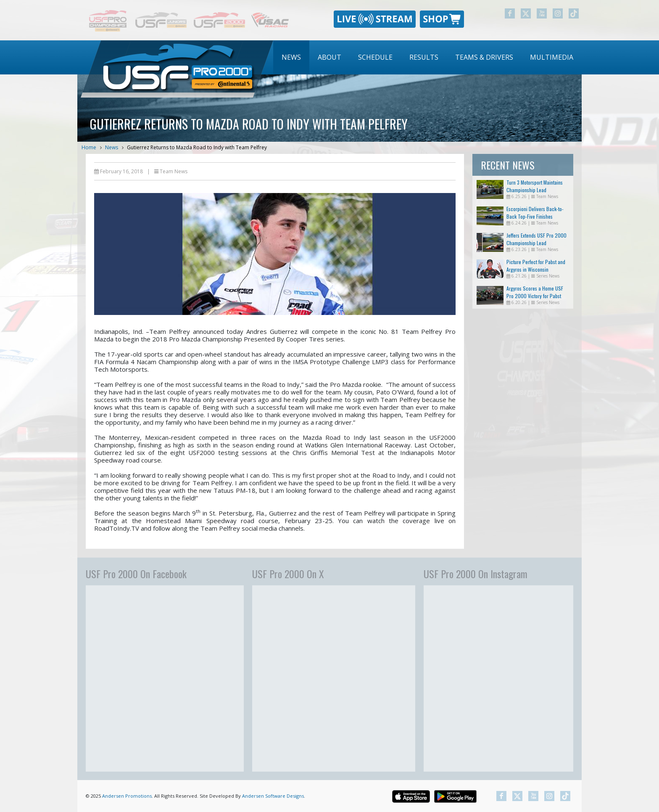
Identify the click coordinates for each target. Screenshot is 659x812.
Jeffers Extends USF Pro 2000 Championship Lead (536, 239)
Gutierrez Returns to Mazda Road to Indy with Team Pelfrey (197, 147)
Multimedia (552, 57)
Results (424, 57)
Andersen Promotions (127, 796)
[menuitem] (291, 57)
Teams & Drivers (484, 57)
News (291, 57)
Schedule (375, 57)
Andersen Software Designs (273, 796)
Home (89, 147)
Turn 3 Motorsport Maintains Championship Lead (535, 186)
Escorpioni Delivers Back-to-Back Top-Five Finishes (535, 213)
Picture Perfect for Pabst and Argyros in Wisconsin (536, 266)
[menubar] (427, 57)
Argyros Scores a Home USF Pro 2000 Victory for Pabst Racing (535, 296)
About (329, 57)
